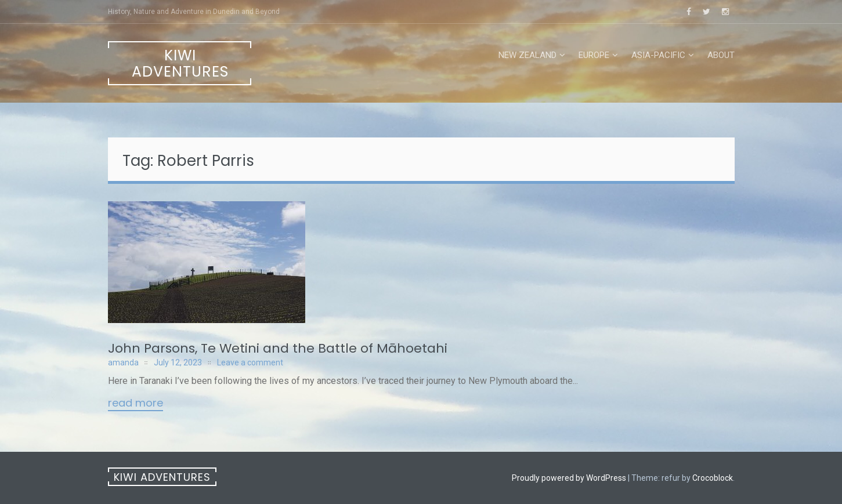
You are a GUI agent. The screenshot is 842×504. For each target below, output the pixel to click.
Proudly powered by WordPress (569, 478)
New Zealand (527, 55)
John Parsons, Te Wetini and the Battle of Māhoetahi (278, 348)
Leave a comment (250, 362)
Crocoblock (713, 478)
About (721, 55)
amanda (123, 362)
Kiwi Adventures (180, 64)
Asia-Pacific (658, 55)
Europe (594, 55)
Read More (135, 404)
